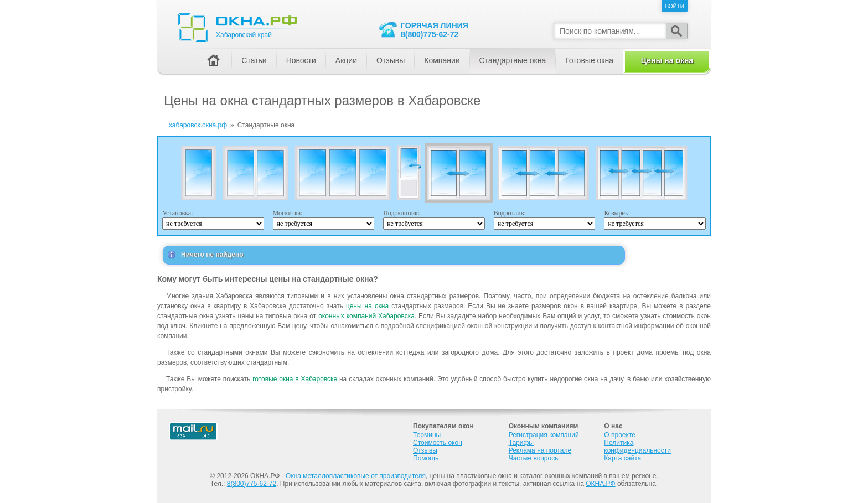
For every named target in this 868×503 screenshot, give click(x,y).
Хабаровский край (244, 35)
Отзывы (391, 60)
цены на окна (367, 306)
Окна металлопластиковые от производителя (356, 476)
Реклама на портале (540, 450)
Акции (346, 60)
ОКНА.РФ (600, 484)
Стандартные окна (513, 60)
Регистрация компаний (544, 435)
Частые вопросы (534, 458)
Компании (442, 60)
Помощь (426, 458)
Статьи (254, 60)
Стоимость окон (438, 443)
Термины (427, 435)
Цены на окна (667, 60)
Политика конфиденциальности (637, 447)
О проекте (620, 435)
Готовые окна (589, 60)
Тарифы (521, 443)
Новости (301, 60)
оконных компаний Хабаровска (366, 316)
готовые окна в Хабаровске (295, 379)
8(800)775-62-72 (430, 34)
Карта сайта (622, 458)
